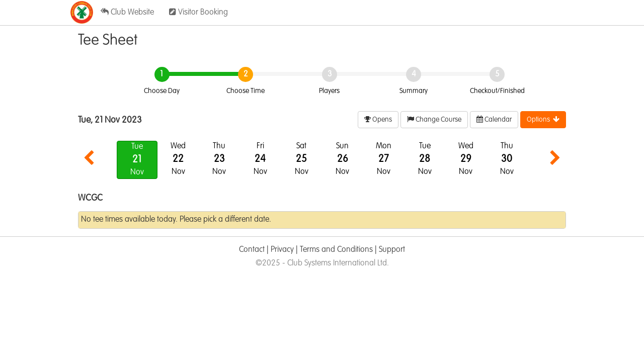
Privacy (282, 250)
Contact (252, 250)
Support (392, 250)
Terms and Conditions (336, 250)
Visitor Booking (198, 12)
